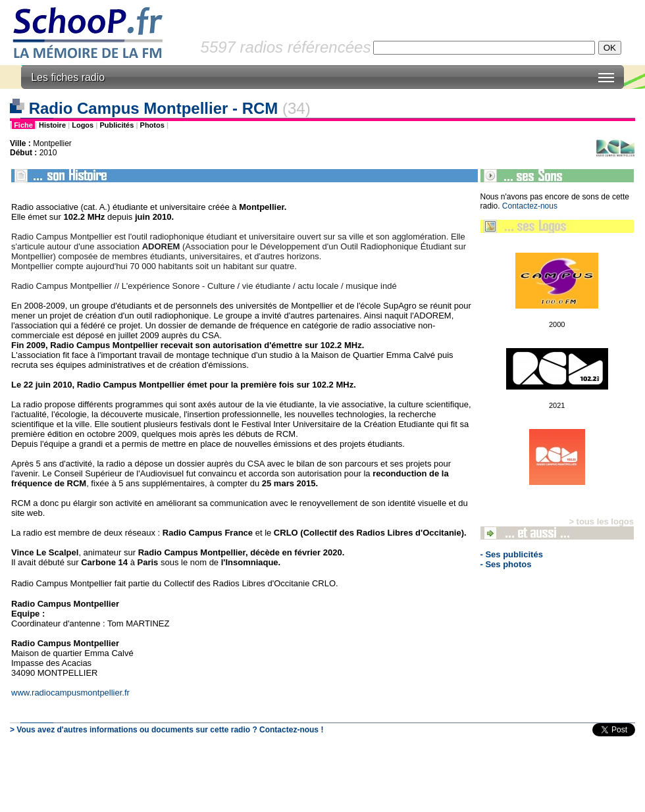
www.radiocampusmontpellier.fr (70, 693)
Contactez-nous (530, 206)
